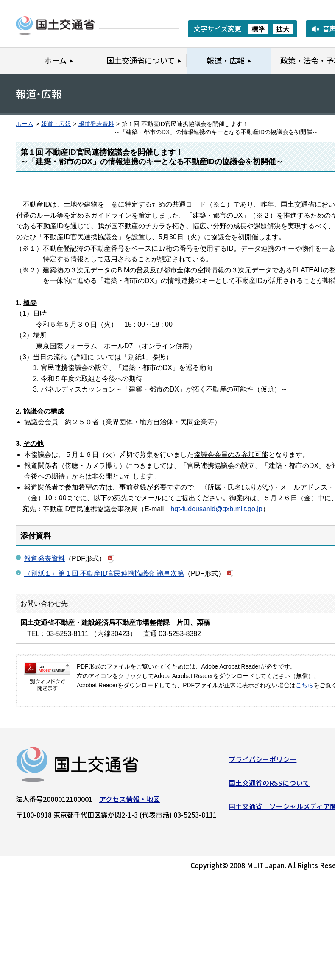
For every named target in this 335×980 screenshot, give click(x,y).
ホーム (25, 124)
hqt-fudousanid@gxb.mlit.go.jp (216, 509)
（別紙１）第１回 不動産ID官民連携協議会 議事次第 (104, 573)
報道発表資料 (96, 124)
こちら (304, 685)
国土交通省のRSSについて (269, 785)
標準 (258, 29)
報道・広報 (56, 124)
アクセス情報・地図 (130, 802)
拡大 (283, 29)
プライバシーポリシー (262, 762)
